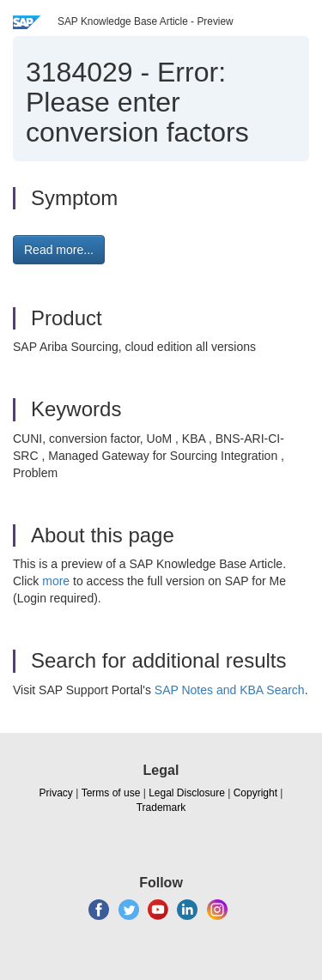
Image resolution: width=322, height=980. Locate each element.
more (56, 581)
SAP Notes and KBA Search (230, 690)
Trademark (161, 808)
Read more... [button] (59, 250)
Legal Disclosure (187, 793)
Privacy (56, 793)
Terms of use (111, 793)
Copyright (255, 793)
